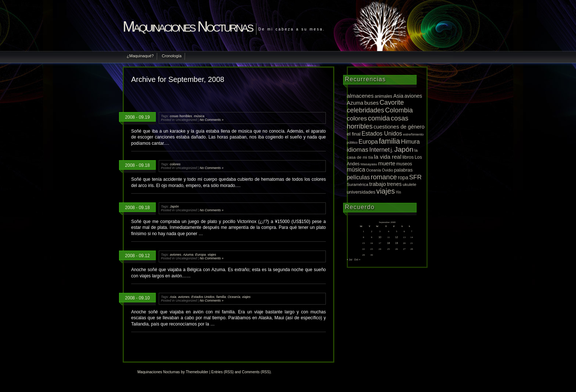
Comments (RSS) (256, 372)
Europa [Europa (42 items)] (368, 141)
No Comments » (211, 120)
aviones (175, 255)
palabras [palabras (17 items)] (403, 170)
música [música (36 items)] (356, 170)
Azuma (188, 255)
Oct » (357, 260)
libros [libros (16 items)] (408, 157)
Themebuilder (197, 372)
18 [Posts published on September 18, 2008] (389, 243)
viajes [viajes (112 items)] (386, 191)
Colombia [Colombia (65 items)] (399, 110)
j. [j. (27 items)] (392, 150)
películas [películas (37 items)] (358, 177)
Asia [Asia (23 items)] (398, 96)
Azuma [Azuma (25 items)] (355, 103)
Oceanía (234, 297)
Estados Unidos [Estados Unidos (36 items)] (382, 134)
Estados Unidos (203, 297)
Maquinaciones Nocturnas (188, 26)
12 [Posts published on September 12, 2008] (397, 237)
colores (175, 164)
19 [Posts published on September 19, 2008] (397, 243)
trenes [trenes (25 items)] (394, 184)
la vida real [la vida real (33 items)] (388, 157)
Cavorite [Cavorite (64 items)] (392, 103)
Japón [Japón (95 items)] (404, 149)
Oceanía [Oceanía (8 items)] (374, 170)
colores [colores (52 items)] (357, 118)
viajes (212, 255)
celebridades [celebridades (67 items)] (366, 110)
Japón (174, 206)
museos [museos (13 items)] (404, 164)
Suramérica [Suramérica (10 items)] (358, 184)
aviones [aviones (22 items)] (413, 96)
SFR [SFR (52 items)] (415, 177)
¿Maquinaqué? (140, 56)
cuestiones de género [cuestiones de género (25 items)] (399, 127)
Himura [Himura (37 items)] (410, 142)
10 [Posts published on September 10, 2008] (380, 237)
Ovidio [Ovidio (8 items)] (388, 170)
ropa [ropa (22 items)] (403, 177)
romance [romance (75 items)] (384, 177)
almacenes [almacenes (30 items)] (360, 96)
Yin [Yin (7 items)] (398, 192)
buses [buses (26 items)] (372, 103)
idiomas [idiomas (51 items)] (358, 150)
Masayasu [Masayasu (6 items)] (369, 164)
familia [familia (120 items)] (389, 141)
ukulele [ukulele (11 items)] (409, 184)
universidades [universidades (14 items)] (361, 192)
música (199, 116)
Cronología (172, 56)
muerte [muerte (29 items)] (387, 163)
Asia (173, 297)
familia (221, 297)
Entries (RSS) (222, 372)
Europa (200, 255)
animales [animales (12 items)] (384, 96)
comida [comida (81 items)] (379, 118)
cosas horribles (181, 116)
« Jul (350, 260)
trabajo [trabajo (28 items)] (378, 184)
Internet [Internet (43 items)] (379, 150)
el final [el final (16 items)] (354, 134)
